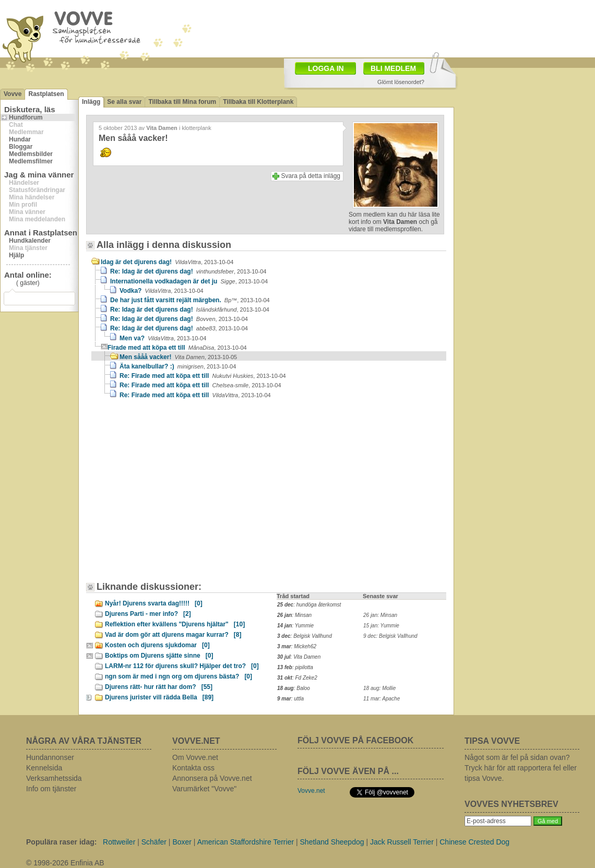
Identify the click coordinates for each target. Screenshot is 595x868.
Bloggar (21, 147)
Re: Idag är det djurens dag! (188, 271)
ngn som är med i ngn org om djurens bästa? (178, 676)
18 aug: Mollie (379, 688)
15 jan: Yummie (381, 626)
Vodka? (162, 291)
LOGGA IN (326, 68)
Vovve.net (311, 791)
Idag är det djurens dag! (167, 262)
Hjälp (16, 255)
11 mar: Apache (382, 699)
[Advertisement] (180, 495)
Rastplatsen (46, 94)
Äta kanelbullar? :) (178, 366)
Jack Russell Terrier (402, 842)
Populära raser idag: (61, 842)
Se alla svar (124, 102)
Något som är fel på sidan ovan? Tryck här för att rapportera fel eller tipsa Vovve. (521, 768)
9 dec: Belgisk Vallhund (390, 636)
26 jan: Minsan (380, 615)
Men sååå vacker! (178, 357)
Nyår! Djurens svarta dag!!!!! (154, 603)
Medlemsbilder (31, 154)
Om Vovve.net (195, 757)
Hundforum (26, 117)
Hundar (20, 139)
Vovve (13, 94)
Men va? (163, 338)
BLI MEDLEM (393, 68)
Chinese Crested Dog (474, 842)
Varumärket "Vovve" (204, 789)
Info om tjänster (51, 789)
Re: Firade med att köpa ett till (203, 376)
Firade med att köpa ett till (177, 348)
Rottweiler (119, 842)
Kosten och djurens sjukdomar (157, 645)
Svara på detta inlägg (311, 176)
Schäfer (154, 842)
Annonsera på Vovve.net (212, 778)
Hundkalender (30, 241)
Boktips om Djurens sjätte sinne (159, 656)
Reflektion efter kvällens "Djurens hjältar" (175, 624)
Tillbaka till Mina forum (182, 102)
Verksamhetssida (54, 778)
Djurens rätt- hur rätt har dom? (159, 687)
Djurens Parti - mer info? (148, 614)
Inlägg (91, 102)
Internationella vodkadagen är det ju (189, 281)
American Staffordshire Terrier (246, 842)
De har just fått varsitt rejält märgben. (190, 300)
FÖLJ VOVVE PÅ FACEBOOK (355, 740)
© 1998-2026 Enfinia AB (65, 863)
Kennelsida (44, 768)
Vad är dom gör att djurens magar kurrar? (173, 635)
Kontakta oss (193, 768)
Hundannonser (50, 757)
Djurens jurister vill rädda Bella (159, 697)
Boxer (182, 842)
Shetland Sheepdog (332, 842)
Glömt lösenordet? (401, 82)
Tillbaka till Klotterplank (258, 102)
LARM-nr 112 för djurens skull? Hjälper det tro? (182, 666)
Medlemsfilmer (31, 161)
